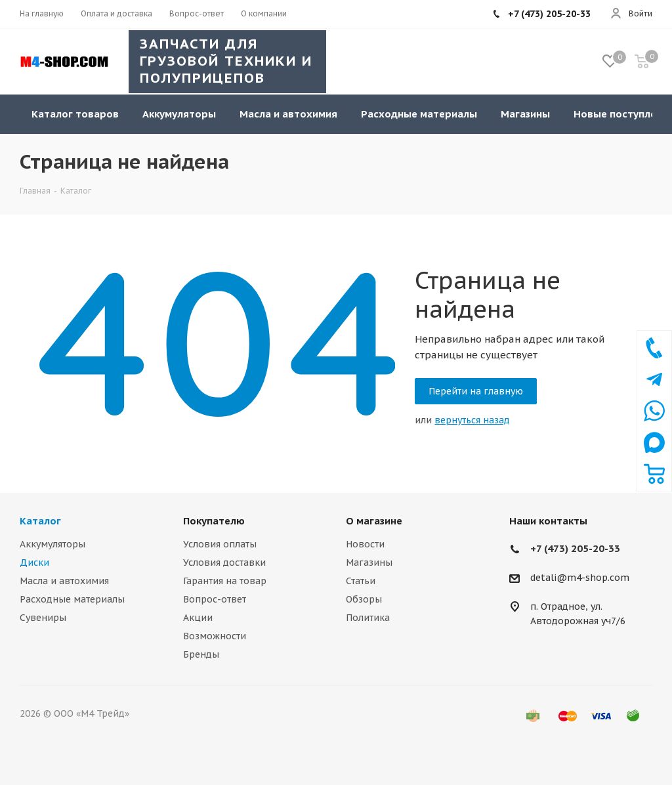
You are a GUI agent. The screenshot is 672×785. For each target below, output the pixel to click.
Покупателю (214, 521)
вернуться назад (472, 420)
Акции (198, 618)
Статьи (361, 581)
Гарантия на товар (225, 581)
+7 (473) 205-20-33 (575, 548)
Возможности (215, 636)
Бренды (201, 654)
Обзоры (364, 599)
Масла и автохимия (64, 581)
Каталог (40, 521)
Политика (368, 618)
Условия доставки (224, 562)
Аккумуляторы (52, 544)
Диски (34, 562)
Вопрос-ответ (215, 599)
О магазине (374, 521)
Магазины (369, 562)
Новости (365, 544)
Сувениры (43, 618)
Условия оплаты (220, 544)
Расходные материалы (72, 599)
